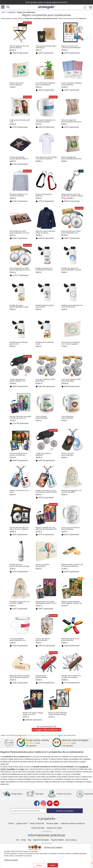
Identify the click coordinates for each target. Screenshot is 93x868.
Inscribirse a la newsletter (65, 811)
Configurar (39, 865)
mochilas (11, 769)
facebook (37, 803)
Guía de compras (71, 840)
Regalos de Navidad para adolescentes (14, 735)
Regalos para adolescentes (67, 735)
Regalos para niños (34, 735)
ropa (21, 769)
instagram (43, 803)
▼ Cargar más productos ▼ (46, 730)
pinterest (50, 803)
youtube (56, 803)
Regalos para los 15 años (49, 735)
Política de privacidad (11, 860)
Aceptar (53, 865)
